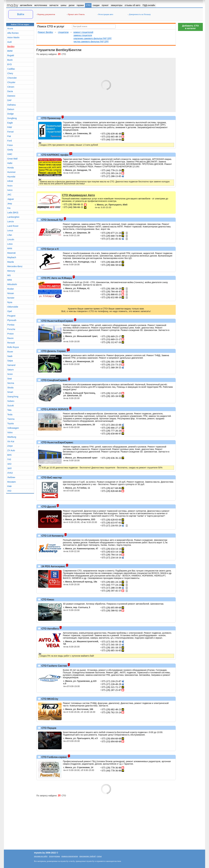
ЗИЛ (9, 468)
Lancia (10, 221)
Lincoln (11, 239)
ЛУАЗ (10, 473)
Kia (9, 208)
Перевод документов (46, 14)
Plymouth (12, 320)
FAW (10, 127)
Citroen (11, 87)
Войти (21, 14)
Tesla (10, 414)
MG (9, 275)
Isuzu (10, 186)
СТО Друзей (48, 507)
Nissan (11, 293)
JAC (9, 195)
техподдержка (54, 856)
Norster (11, 298)
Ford (10, 141)
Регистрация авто (105, 14)
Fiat (9, 136)
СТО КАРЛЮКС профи (55, 155)
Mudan (11, 289)
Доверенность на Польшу (139, 14)
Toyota (10, 423)
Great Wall (12, 159)
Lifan (10, 235)
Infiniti (10, 181)
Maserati (11, 253)
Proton (10, 334)
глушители (63, 32)
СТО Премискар (51, 118)
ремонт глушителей (83, 32)
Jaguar (11, 199)
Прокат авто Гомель (76, 14)
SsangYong (13, 397)
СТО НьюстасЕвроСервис (57, 321)
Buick (10, 60)
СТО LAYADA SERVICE (55, 409)
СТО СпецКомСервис (54, 380)
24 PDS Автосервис (53, 566)
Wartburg (12, 437)
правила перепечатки (70, 856)
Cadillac (11, 69)
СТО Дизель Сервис (53, 351)
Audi (9, 42)
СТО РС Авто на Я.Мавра (56, 278)
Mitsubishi (12, 284)
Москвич (12, 482)
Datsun (11, 109)
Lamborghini (13, 217)
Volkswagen (13, 428)
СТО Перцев (49, 728)
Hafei (10, 163)
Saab (10, 356)
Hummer (11, 172)
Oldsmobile (13, 307)
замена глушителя (83, 35)
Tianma (11, 419)
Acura (10, 28)
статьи (99, 856)
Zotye (10, 446)
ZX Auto (11, 450)
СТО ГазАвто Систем (54, 666)
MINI (10, 280)
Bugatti (11, 55)
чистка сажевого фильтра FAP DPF (91, 41)
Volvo (10, 432)
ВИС (10, 455)
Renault (11, 343)
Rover (10, 352)
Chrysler (11, 82)
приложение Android (87, 856)
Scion (10, 374)
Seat (10, 379)
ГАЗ (9, 459)
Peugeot (11, 316)
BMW (10, 51)
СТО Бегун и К (50, 249)
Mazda (11, 262)
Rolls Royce (13, 347)
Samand (11, 365)
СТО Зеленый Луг (52, 220)
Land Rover (13, 226)
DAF (9, 100)
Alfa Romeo (13, 33)
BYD (10, 64)
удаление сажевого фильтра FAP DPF (93, 38)
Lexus (10, 230)
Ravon (10, 338)
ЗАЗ (9, 464)
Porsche (11, 329)
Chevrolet (12, 78)
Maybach (12, 257)
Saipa (10, 361)
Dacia (10, 91)
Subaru (11, 401)
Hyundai (11, 177)
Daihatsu (12, 105)
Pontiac (11, 325)
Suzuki (11, 406)
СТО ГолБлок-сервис (54, 757)
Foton (10, 145)
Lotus (10, 244)
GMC (10, 154)
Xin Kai (11, 441)
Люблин (11, 477)
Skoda (10, 388)
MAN (10, 248)
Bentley (11, 46)
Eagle (10, 123)
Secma (11, 383)
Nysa (10, 302)
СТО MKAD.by (49, 699)
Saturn (10, 370)
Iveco (10, 190)
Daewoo (11, 96)
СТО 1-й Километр (52, 536)
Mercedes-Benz (15, 266)
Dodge (10, 114)
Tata (9, 410)
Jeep (10, 204)
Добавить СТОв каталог (190, 27)
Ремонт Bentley (45, 32)
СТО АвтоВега (50, 629)
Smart (10, 392)
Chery (10, 73)
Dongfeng (12, 118)
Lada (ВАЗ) (13, 213)
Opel (10, 311)
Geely (10, 150)
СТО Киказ (47, 600)
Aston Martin (13, 37)
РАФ (9, 486)
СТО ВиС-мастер (51, 478)
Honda (10, 168)
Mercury (11, 271)
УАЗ (9, 491)
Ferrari (10, 132)
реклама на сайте (41, 856)
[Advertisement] (190, 79)
